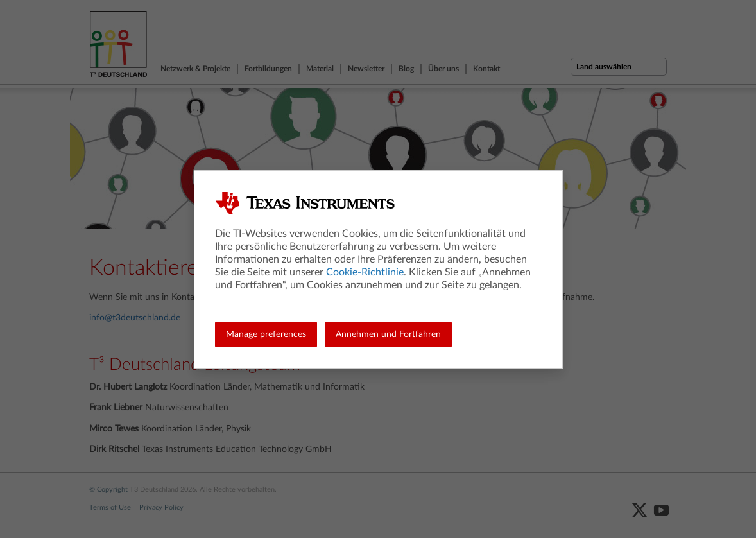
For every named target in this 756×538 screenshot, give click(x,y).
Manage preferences (266, 334)
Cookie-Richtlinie (365, 272)
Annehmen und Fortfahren (388, 334)
